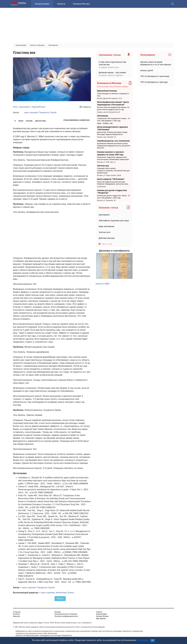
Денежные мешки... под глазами (112, 72)
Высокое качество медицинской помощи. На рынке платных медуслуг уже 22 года (113, 108)
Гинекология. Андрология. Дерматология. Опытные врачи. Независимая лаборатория (113, 158)
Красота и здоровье (115, 75)
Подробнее (142, 640)
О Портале (17, 612)
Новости (61, 4)
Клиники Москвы (81, 4)
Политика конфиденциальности (66, 616)
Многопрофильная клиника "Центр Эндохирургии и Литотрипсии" (113, 103)
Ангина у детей (147, 70)
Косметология (113, 67)
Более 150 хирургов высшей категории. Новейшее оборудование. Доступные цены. (113, 183)
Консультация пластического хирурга (113, 86)
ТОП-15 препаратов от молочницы (155, 76)
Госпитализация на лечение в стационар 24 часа (113, 95)
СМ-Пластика (103, 166)
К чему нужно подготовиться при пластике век (112, 63)
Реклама (58, 612)
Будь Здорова (101, 618)
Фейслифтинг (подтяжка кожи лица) (114, 221)
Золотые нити (105, 232)
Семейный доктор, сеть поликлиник (113, 141)
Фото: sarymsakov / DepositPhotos (29, 107)
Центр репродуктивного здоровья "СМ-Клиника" (113, 128)
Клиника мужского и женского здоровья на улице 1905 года (111, 153)
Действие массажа (107, 238)
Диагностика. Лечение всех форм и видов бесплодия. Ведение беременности (112, 133)
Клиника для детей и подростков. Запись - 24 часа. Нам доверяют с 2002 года (113, 197)
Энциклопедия (42, 4)
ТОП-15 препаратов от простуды (154, 82)
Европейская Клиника (107, 91)
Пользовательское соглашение (66, 614)
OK (153, 640)
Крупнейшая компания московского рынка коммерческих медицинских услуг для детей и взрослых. (114, 146)
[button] (99, 266)
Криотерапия (104, 215)
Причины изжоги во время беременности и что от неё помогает (156, 63)
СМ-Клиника (103, 116)
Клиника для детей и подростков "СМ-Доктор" (112, 192)
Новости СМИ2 (103, 284)
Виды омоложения (106, 226)
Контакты (16, 614)
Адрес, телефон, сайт (105, 123)
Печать (60, 599)
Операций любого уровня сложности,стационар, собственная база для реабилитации (113, 171)
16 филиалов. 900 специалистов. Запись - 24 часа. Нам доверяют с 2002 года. (113, 120)
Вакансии (16, 616)
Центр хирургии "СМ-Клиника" (111, 179)
